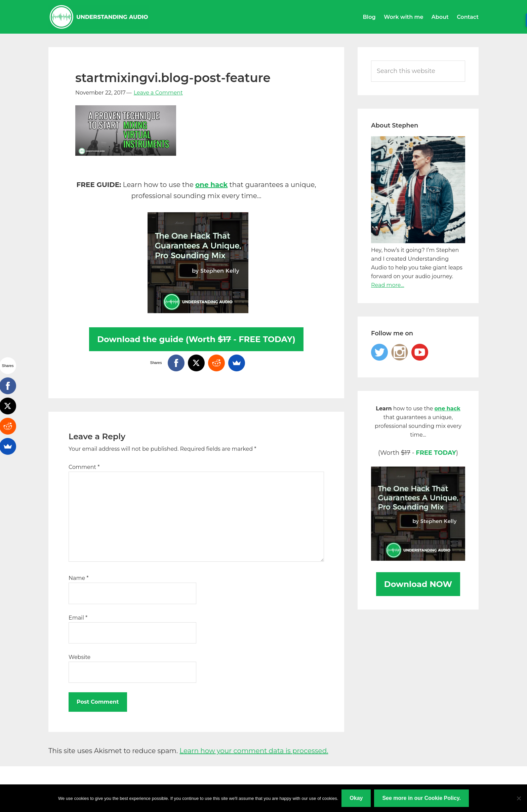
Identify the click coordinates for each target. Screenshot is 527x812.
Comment (84, 467)
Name (78, 578)
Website (79, 657)
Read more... (388, 285)
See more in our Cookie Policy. (421, 798)
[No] (519, 798)
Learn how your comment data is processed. (254, 751)
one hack (211, 185)
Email (78, 618)
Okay (356, 798)
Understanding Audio (99, 17)
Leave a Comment (158, 93)
